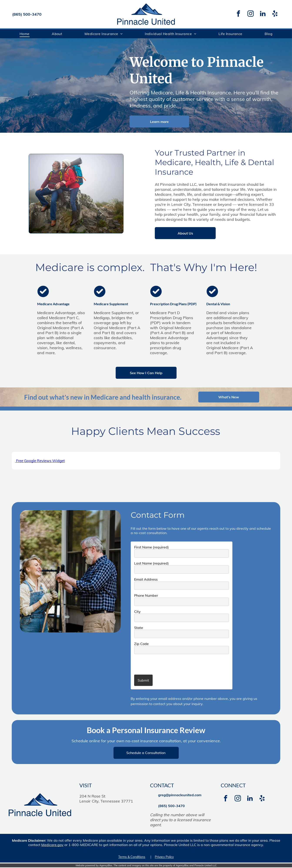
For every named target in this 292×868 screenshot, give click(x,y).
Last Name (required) (151, 564)
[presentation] (160, 665)
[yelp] (275, 14)
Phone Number (146, 596)
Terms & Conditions (132, 857)
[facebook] (239, 14)
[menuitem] (25, 34)
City (137, 612)
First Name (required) (151, 548)
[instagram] (251, 14)
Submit (143, 681)
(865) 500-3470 (27, 14)
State (139, 628)
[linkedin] (263, 14)
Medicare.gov (52, 845)
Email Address (146, 580)
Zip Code (141, 644)
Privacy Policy (164, 857)
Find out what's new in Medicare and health (87, 397)
